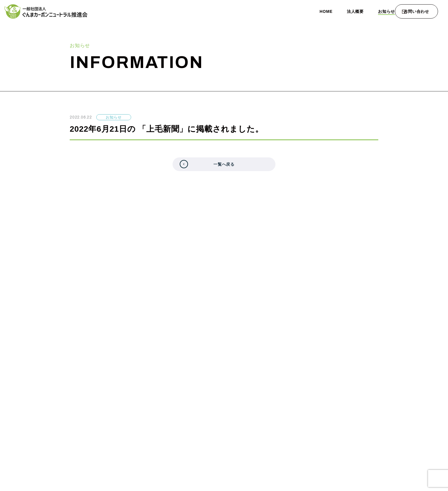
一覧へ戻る (224, 167)
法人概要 (331, 11)
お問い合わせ (416, 12)
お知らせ (364, 11)
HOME (300, 11)
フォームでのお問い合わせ (230, 337)
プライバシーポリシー (386, 404)
